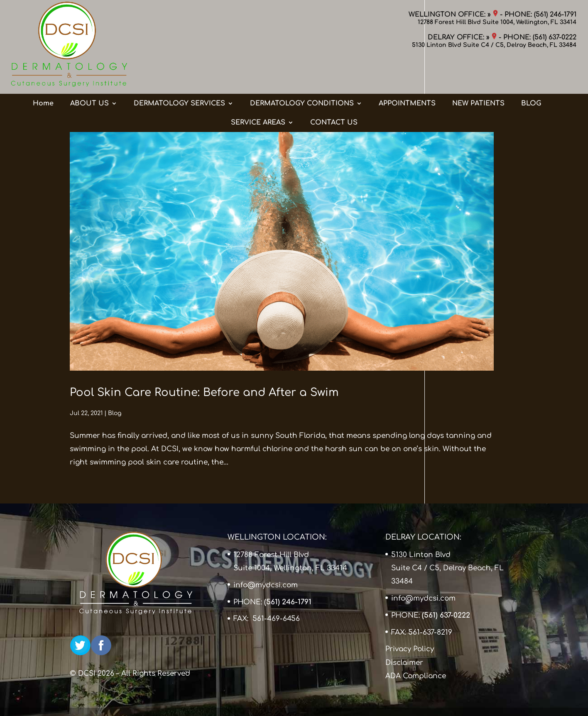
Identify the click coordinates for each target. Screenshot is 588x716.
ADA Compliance (416, 676)
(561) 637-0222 (555, 37)
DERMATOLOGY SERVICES (179, 72)
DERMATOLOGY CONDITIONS (302, 72)
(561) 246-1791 (555, 15)
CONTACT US (334, 91)
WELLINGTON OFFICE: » (453, 15)
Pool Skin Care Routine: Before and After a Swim (204, 392)
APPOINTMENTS (407, 72)
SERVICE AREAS (258, 91)
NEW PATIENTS (478, 72)
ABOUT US (89, 72)
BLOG (531, 72)
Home (43, 72)
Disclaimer (404, 663)
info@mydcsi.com (266, 585)
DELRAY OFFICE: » (462, 37)
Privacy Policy (410, 649)
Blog (115, 413)
